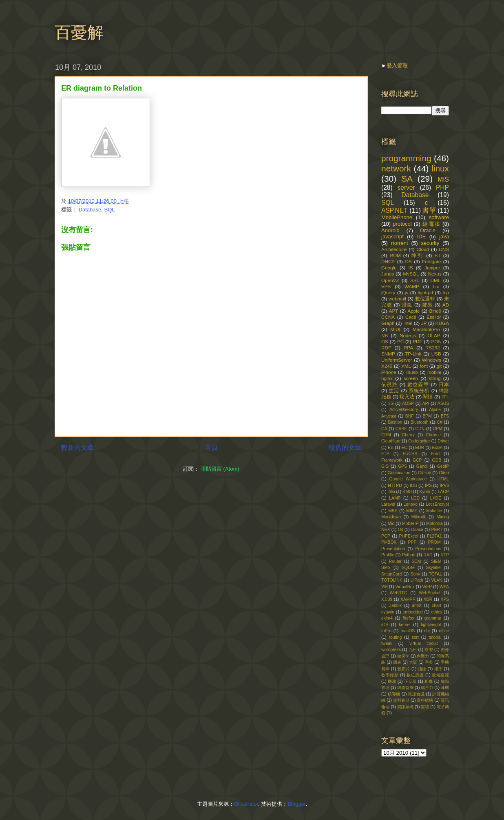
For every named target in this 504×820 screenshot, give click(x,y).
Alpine (435, 410)
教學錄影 (390, 675)
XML (406, 366)
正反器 (410, 681)
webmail (397, 299)
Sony (416, 574)
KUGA (442, 323)
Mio (391, 523)
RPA (408, 348)
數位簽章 (418, 384)
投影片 (404, 669)
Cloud (423, 249)
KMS (407, 492)
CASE (401, 429)
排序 (439, 669)
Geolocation (399, 473)
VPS (386, 286)
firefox (409, 618)
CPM (437, 429)
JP (424, 323)
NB (385, 335)
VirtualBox (405, 587)
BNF (410, 416)
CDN (420, 429)
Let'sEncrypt (437, 504)
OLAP (434, 335)
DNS (444, 249)
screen (411, 378)
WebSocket (430, 593)
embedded (412, 612)
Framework (392, 460)
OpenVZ (390, 280)
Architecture (394, 249)
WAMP (412, 286)
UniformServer (397, 360)
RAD (428, 555)
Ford (435, 454)
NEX (386, 530)
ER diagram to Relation (102, 88)
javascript (392, 237)
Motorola (434, 523)
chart (437, 606)
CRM (386, 435)
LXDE (436, 498)
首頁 (211, 448)
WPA (444, 587)
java (444, 237)
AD (446, 305)
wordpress (391, 650)
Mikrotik (419, 517)
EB (391, 448)
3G (391, 403)
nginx (387, 378)
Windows (431, 360)
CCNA (388, 317)
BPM (427, 416)
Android (390, 230)
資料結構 (425, 700)
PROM (434, 542)
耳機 (445, 688)
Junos (388, 274)
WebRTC (398, 593)
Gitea (444, 473)
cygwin (388, 612)
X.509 (387, 599)
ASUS (443, 403)
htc (436, 286)
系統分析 (419, 390)
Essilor (434, 317)
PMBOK (389, 542)
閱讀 (428, 397)
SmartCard (391, 574)
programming (406, 158)
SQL (110, 210)
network (396, 168)
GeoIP (443, 466)
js (407, 292)
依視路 (389, 384)
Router (395, 561)
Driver (443, 441)
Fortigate (431, 261)
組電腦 (431, 224)
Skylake (433, 568)
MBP (393, 511)
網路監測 (405, 688)
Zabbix (395, 606)
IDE (422, 237)
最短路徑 (440, 675)
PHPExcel (409, 536)
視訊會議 (416, 694)
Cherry (408, 435)
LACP (443, 492)
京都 (429, 650)
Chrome (433, 435)
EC (404, 448)
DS (408, 261)
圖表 (397, 662)
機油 (392, 681)
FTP (385, 454)
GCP (417, 460)
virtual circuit (424, 643)
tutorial (435, 637)
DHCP (388, 261)
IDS (413, 486)
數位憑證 (415, 675)
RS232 (433, 348)
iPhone (389, 372)
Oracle (428, 230)
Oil (401, 530)
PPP (412, 542)
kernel (405, 625)
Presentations (429, 549)
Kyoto (425, 492)
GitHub (424, 473)
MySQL (411, 274)
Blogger (296, 804)
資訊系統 (405, 707)
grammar (433, 618)
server (406, 188)
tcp (446, 292)
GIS (385, 466)
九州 (413, 650)
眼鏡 (407, 305)
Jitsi (391, 492)
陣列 (418, 255)
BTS (445, 416)
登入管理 (397, 66)
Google (389, 268)
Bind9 (435, 311)
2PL (445, 397)
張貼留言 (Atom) (220, 469)
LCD (415, 498)
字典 (429, 662)
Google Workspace (408, 479)
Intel (408, 323)
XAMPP (408, 599)
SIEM (436, 561)
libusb (412, 372)
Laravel (388, 504)
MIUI (395, 329)
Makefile (434, 511)
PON (437, 341)
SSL (415, 280)
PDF (417, 341)
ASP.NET (395, 210)
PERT (437, 530)
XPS (445, 599)
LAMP (395, 498)
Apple (413, 311)
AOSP (408, 403)
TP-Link (413, 354)
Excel (437, 448)
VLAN (437, 580)
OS (385, 341)
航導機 (394, 694)
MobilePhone (397, 217)
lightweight (431, 625)
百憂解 (79, 32)
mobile (434, 372)
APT (394, 311)
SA (407, 179)
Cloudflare (391, 441)
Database (90, 210)
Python (409, 555)
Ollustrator (246, 804)
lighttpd (425, 292)
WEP (427, 587)
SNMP (388, 354)
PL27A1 (434, 536)
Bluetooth (420, 422)
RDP (386, 348)
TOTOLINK (392, 580)
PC (400, 341)
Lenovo (411, 504)
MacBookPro (426, 329)
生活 (394, 390)
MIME (412, 511)
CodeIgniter (419, 441)
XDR (428, 599)
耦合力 (427, 688)
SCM (416, 561)
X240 (387, 366)
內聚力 (423, 656)
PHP (442, 188)
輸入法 (407, 397)
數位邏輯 (425, 299)
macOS (408, 631)
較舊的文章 (345, 448)
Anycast (389, 416)
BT (438, 255)
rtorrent (400, 243)
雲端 (425, 707)
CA (384, 429)
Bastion (395, 422)
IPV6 (444, 486)
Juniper (432, 268)
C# (439, 422)
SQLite (408, 568)
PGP (386, 536)
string (435, 378)
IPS (428, 486)
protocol (402, 224)
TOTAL (436, 574)
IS (410, 268)
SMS (386, 568)
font (424, 366)
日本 (444, 384)
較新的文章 (77, 448)
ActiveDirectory (404, 410)
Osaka (417, 530)
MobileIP (410, 523)
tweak (387, 643)
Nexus (435, 274)
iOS (385, 625)
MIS (443, 179)
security (430, 243)
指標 (422, 669)
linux (440, 168)
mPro (386, 631)
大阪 (413, 662)
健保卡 (403, 656)
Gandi (422, 466)
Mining (443, 517)
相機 (429, 681)
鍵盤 (428, 305)
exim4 (387, 618)
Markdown (391, 517)
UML (435, 280)
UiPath (417, 580)
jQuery (388, 292)
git (439, 366)
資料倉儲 (401, 700)
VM (385, 587)
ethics (437, 612)
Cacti (411, 317)
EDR (420, 448)
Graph (388, 323)
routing (396, 637)
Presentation (393, 549)
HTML (443, 479)
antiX (417, 606)
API (426, 403)
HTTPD (395, 486)
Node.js (408, 335)
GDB (437, 460)
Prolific (388, 555)
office (444, 631)
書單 (429, 210)
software (439, 217)
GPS (402, 466)
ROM (395, 255)
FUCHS (410, 454)
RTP (445, 555)
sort (415, 637)
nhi (427, 631)
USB (436, 354)
